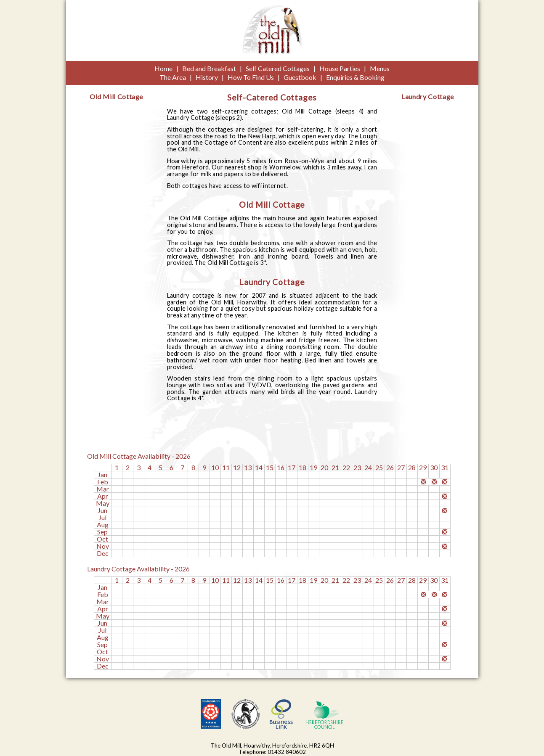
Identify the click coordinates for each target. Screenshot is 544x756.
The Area (173, 77)
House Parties (340, 68)
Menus (380, 68)
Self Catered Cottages (278, 68)
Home (163, 68)
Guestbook (300, 77)
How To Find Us (251, 77)
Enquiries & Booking (355, 77)
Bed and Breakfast (209, 68)
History (207, 77)
